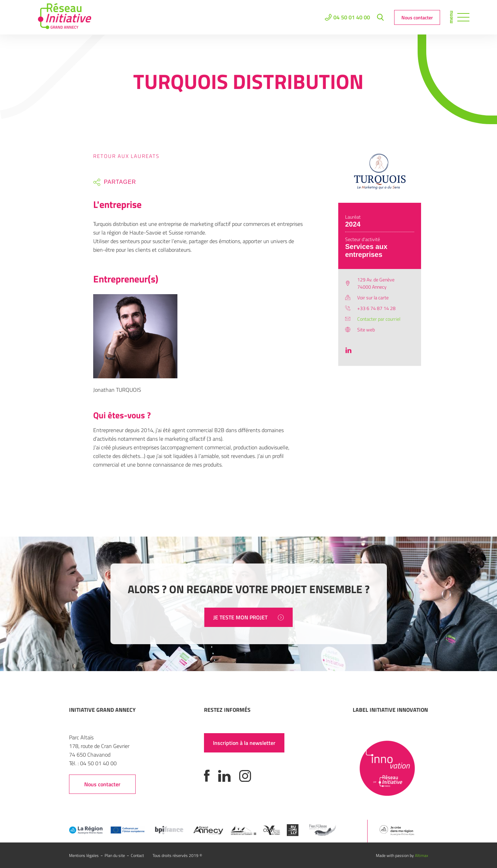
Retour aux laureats (126, 156)
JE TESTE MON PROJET (248, 617)
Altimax (421, 855)
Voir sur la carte (373, 297)
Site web (366, 330)
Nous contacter (417, 17)
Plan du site (115, 855)
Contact (137, 855)
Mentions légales (84, 855)
